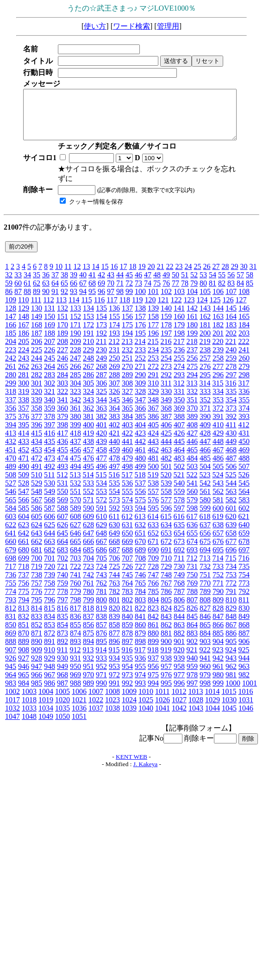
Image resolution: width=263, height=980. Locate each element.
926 (11, 658)
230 (101, 350)
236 (179, 350)
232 (127, 350)
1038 (113, 708)
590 (88, 508)
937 (153, 658)
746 (140, 575)
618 (205, 516)
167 (24, 325)
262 (24, 366)
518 (140, 475)
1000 (233, 683)
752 (218, 575)
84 (240, 283)
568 (50, 500)
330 (166, 391)
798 (75, 600)
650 (127, 533)
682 (50, 550)
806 (179, 600)
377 (37, 416)
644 (50, 533)
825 (179, 608)
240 (231, 350)
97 (111, 291)
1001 (250, 683)
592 (114, 508)
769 (192, 583)
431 (244, 433)
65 (64, 283)
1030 (229, 700)
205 (24, 341)
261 (11, 366)
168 (37, 325)
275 (192, 366)
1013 (195, 691)
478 (114, 458)
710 (166, 558)
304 (75, 383)
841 (140, 616)
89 (37, 291)
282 (37, 375)
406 (166, 425)
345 (114, 400)
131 (50, 308)
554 (114, 491)
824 (166, 608)
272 (153, 366)
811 (244, 600)
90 (46, 291)
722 (75, 566)
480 (140, 458)
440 (114, 441)
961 (218, 666)
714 (218, 558)
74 (148, 283)
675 (205, 541)
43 (111, 275)
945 (11, 666)
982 (244, 675)
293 (179, 375)
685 (88, 550)
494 (75, 466)
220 (218, 341)
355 (244, 400)
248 (88, 358)
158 (153, 316)
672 (166, 541)
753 (231, 575)
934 (114, 658)
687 (114, 550)
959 (192, 666)
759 (63, 583)
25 (197, 266)
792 (244, 591)
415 (37, 433)
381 (88, 416)
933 (101, 658)
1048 (29, 716)
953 (114, 666)
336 (244, 391)
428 (205, 433)
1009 (129, 691)
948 (50, 666)
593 (127, 508)
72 (129, 283)
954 (127, 666)
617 (192, 516)
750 (192, 575)
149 (37, 316)
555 (127, 491)
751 (205, 575)
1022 (96, 700)
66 (74, 283)
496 (101, 466)
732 (205, 566)
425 (166, 433)
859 (127, 625)
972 (114, 675)
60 (18, 283)
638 (218, 525)
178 (166, 325)
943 (231, 658)
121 (163, 300)
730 (179, 566)
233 (140, 350)
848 (231, 616)
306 (101, 383)
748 (166, 575)
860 (140, 625)
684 (75, 550)
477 (101, 458)
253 (153, 358)
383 (114, 416)
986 (50, 683)
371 (205, 408)
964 (11, 675)
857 (101, 625)
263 (37, 366)
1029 (213, 700)
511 (49, 475)
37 (55, 275)
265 (63, 366)
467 (218, 450)
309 (140, 383)
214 (140, 341)
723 (88, 566)
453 (37, 450)
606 (50, 516)
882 (179, 633)
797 (63, 600)
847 (218, 616)
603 (11, 516)
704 (88, 558)
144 (218, 308)
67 (83, 283)
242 (11, 358)
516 (114, 475)
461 (140, 450)
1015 (229, 691)
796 (50, 600)
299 (11, 383)
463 (166, 450)
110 (23, 300)
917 (140, 650)
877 (114, 633)
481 (153, 458)
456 (75, 450)
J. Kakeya (146, 764)
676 (218, 541)
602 (244, 508)
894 (88, 641)
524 (218, 475)
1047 (13, 716)
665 (75, 541)
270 (127, 366)
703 (75, 558)
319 (24, 391)
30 (244, 266)
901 (179, 641)
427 (192, 433)
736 (11, 575)
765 (140, 583)
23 (179, 266)
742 (88, 575)
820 (114, 608)
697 (244, 550)
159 (166, 316)
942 (218, 658)
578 (179, 500)
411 (231, 425)
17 (123, 266)
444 (166, 441)
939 (179, 658)
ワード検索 (131, 26)
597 (179, 508)
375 (11, 416)
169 (50, 325)
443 (153, 441)
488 (244, 458)
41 (92, 275)
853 (50, 625)
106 (218, 291)
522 (192, 475)
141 (179, 308)
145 (231, 308)
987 (63, 683)
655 (192, 533)
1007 (96, 691)
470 (11, 458)
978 (192, 675)
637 (205, 525)
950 (75, 666)
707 (127, 558)
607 (63, 516)
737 (24, 575)
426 (179, 433)
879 (140, 633)
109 (11, 300)
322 (63, 391)
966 (37, 675)
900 (166, 641)
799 (88, 600)
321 (50, 391)
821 (127, 608)
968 (63, 675)
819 (101, 608)
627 (75, 525)
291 (153, 375)
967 (50, 675)
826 (192, 608)
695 (218, 550)
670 (140, 541)
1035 (63, 708)
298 (244, 375)
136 (114, 308)
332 (192, 391)
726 (127, 566)
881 (166, 633)
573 (114, 500)
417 (63, 433)
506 (231, 466)
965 (24, 675)
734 (231, 566)
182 (218, 325)
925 (244, 650)
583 (244, 500)
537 (140, 483)
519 (153, 475)
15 (105, 266)
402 (114, 425)
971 (101, 675)
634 (166, 525)
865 (205, 625)
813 (24, 608)
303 (63, 383)
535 (114, 483)
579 (192, 500)
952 (101, 666)
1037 (96, 708)
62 (37, 283)
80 (203, 283)
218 (192, 341)
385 (140, 416)
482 (166, 458)
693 (192, 550)
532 (75, 483)
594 (140, 508)
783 (127, 591)
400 (88, 425)
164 (231, 316)
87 (18, 291)
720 (50, 566)
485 (205, 458)
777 (50, 591)
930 (63, 658)
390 (205, 416)
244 (37, 358)
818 (88, 608)
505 (218, 466)
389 (192, 416)
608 (75, 516)
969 (75, 675)
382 (101, 416)
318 (11, 391)
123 (189, 300)
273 (166, 366)
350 (179, 400)
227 (63, 350)
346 (127, 400)
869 (11, 633)
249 (101, 358)
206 (37, 341)
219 (205, 341)
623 (24, 525)
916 (127, 650)
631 (127, 525)
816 (63, 608)
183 (231, 325)
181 (205, 325)
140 (166, 308)
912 (75, 650)
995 (166, 683)
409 (205, 425)
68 (92, 283)
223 (11, 350)
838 (101, 616)
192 (101, 333)
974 (140, 675)
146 (244, 308)
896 (114, 641)
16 (114, 266)
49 (166, 275)
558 (166, 491)
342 (75, 400)
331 (179, 391)
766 (153, 583)
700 (37, 558)
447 (205, 441)
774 (11, 591)
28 (225, 266)
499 (140, 466)
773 (244, 583)
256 (192, 358)
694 (205, 550)
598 (192, 508)
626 (63, 525)
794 (24, 600)
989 (88, 683)
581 (218, 500)
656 (205, 533)
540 (179, 483)
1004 (46, 691)
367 (153, 408)
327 (127, 391)
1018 (29, 700)
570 (75, 500)
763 (114, 583)
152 (75, 316)
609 (88, 516)
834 (50, 616)
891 (50, 641)
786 (166, 591)
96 (101, 291)
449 (231, 441)
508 (11, 475)
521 (179, 475)
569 (63, 500)
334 (218, 391)
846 (205, 616)
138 (140, 308)
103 (179, 291)
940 (192, 658)
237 (192, 350)
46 (138, 275)
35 (37, 275)
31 (253, 266)
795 (37, 600)
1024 (129, 700)
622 (11, 525)
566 (24, 500)
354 (231, 400)
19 (142, 266)
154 (101, 316)
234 (153, 350)
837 (88, 616)
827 (205, 608)
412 (244, 425)
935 (127, 658)
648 (101, 533)
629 (101, 525)
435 (50, 441)
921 (192, 650)
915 (114, 650)
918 (153, 650)
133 (75, 308)
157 (140, 316)
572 (101, 500)
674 (192, 541)
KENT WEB (131, 757)
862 (166, 625)
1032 (13, 708)
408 (192, 425)
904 (218, 641)
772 (231, 583)
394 (11, 425)
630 (114, 525)
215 (153, 341)
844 (179, 616)
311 (166, 383)
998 (205, 683)
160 (179, 316)
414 (24, 433)
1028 (196, 700)
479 (127, 458)
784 (140, 591)
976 (166, 675)
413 (11, 433)
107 (231, 291)
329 (153, 391)
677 (231, 541)
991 (114, 683)
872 (50, 633)
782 (114, 591)
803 (140, 600)
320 (37, 391)
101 (153, 291)
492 (50, 466)
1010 (146, 691)
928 (37, 658)
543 (218, 483)
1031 (246, 700)
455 (63, 450)
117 (112, 300)
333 (205, 391)
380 (75, 416)
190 (75, 333)
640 (244, 525)
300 (24, 383)
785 (153, 591)
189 (63, 333)
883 (192, 633)
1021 (79, 700)
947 (37, 666)
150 (50, 316)
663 (50, 541)
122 (176, 300)
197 (166, 333)
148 (24, 316)
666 (88, 541)
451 (11, 450)
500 (153, 466)
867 (231, 625)
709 (153, 558)
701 (50, 558)
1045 (229, 708)
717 (11, 566)
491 (37, 466)
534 (101, 483)
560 (192, 491)
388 (179, 416)
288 (114, 375)
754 (244, 575)
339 (37, 400)
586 (37, 508)
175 (127, 325)
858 (114, 625)
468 (231, 450)
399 (75, 425)
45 (129, 275)
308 (127, 383)
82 (222, 283)
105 (205, 291)
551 (75, 491)
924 (231, 650)
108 (244, 291)
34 (27, 275)
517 (127, 475)
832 (24, 616)
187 (37, 333)
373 (231, 408)
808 (205, 600)
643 (37, 533)
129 (24, 308)
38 (64, 275)
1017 (13, 700)
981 (231, 675)
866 (218, 625)
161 (192, 316)
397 (50, 425)
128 (11, 308)
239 (218, 350)
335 (231, 391)
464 (179, 450)
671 (153, 541)
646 (75, 533)
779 (75, 591)
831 (11, 616)
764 (127, 583)
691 (166, 550)
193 (114, 333)
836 (75, 616)
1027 (179, 700)
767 (166, 583)
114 (74, 300)
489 (11, 466)
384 (127, 416)
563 (231, 491)
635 (179, 525)
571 (88, 500)
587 (50, 508)
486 (218, 458)
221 (231, 341)
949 (63, 666)
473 (50, 458)
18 (132, 266)
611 (114, 516)
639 (231, 525)
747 (153, 575)
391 (218, 416)
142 (192, 308)
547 (24, 491)
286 (88, 375)
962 (231, 666)
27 (216, 266)
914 (101, 650)
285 (75, 375)
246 (63, 358)
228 (75, 350)
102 (166, 291)
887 (244, 633)
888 (11, 641)
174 (114, 325)
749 (179, 575)
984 (24, 683)
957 (166, 666)
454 (50, 450)
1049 (46, 716)
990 (101, 683)
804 (153, 600)
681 (37, 550)
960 (205, 666)
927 (24, 658)
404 (140, 425)
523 (205, 475)
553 (101, 491)
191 (88, 333)
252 (140, 358)
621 (244, 516)
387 (166, 416)
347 (140, 400)
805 (166, 600)
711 (179, 558)
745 (127, 575)
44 (120, 275)
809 (218, 600)
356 (11, 408)
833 (37, 616)
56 (231, 275)
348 (153, 400)
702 (63, 558)
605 (37, 516)
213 (127, 341)
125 (215, 300)
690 (153, 550)
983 (11, 683)
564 (244, 491)
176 (140, 325)
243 (24, 358)
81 (213, 283)
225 (37, 350)
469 (244, 450)
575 (140, 500)
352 (205, 400)
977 (179, 675)
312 (179, 383)
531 (63, 483)
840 (127, 616)
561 (205, 491)
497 (114, 466)
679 (11, 550)
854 (63, 625)
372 (218, 408)
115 (86, 300)
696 (231, 550)
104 (192, 291)
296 (218, 375)
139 (153, 308)
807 (192, 600)
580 (205, 500)
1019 (46, 700)
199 (192, 333)
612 (127, 516)
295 (205, 375)
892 (63, 641)
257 (205, 358)
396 (37, 425)
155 (114, 316)
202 (231, 333)
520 (166, 475)
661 (24, 541)
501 (166, 466)
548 (37, 491)
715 (231, 558)
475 (75, 458)
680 (24, 550)
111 (36, 300)
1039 (129, 708)
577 (166, 500)
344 (101, 400)
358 (37, 408)
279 (244, 366)
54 (213, 275)
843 (166, 616)
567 (37, 500)
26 (207, 266)
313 (192, 383)
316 (231, 383)
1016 (245, 691)
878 (127, 633)
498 (127, 466)
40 (83, 275)
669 (127, 541)
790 (218, 591)
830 (244, 608)
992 (127, 683)
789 (205, 591)
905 (231, 641)
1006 (79, 691)
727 (140, 566)
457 (88, 450)
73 (138, 283)
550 (63, 491)
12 (77, 266)
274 (179, 366)
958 (179, 666)
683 (63, 550)
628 (88, 525)
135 (101, 308)
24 (188, 266)
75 (157, 283)
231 (114, 350)
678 (244, 541)
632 (140, 525)
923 (218, 650)
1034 (46, 708)
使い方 (95, 26)
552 (88, 491)
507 (244, 466)
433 (24, 441)
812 (11, 608)
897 (127, 641)
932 (88, 658)
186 (24, 333)
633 (153, 525)
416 (50, 433)
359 (50, 408)
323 (75, 391)
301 (37, 383)
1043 (196, 708)
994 (153, 683)
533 (88, 483)
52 (194, 275)
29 (234, 266)
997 (192, 683)
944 (244, 658)
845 (192, 616)
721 (63, 566)
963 (244, 666)
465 (192, 450)
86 (9, 291)
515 (101, 475)
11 (68, 266)
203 (244, 333)
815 (50, 608)
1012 (179, 691)
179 (179, 325)
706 (114, 558)
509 (24, 475)
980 (218, 675)
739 (50, 575)
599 (205, 508)
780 (88, 591)
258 (218, 358)
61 (27, 283)
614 (153, 516)
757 (37, 583)
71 (120, 283)
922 (205, 650)
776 (37, 591)
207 (50, 341)
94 (83, 291)
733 (218, 566)
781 (101, 591)
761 (88, 583)
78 (185, 283)
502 (179, 466)
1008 (113, 691)
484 (192, 458)
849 (244, 616)
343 (88, 400)
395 (24, 425)
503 (192, 466)
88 (27, 291)
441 (127, 441)
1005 (63, 691)
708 (140, 558)
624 (37, 525)
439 (101, 441)
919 (166, 650)
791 (231, 591)
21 (160, 266)
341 (63, 400)
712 (192, 558)
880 (153, 633)
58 (250, 275)
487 (231, 458)
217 (179, 341)
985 (37, 683)
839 (114, 616)
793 (11, 600)
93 (74, 291)
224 (24, 350)
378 (50, 416)
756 (24, 583)
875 (88, 633)
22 (169, 266)
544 (231, 483)
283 (50, 375)
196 (153, 333)
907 (11, 650)
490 (24, 466)
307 (114, 383)
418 (75, 433)
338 (24, 400)
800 (101, 600)
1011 (162, 691)
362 (88, 408)
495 (88, 466)
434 (37, 441)
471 (24, 458)
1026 (163, 700)
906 (244, 641)
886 (231, 633)
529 (37, 483)
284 (63, 375)
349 (166, 400)
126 (228, 300)
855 (75, 625)
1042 (179, 708)
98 (120, 291)
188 (50, 333)
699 (24, 558)
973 (127, 675)
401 (101, 425)
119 (137, 300)
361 (75, 408)
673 (179, 541)
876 (101, 633)
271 (140, 366)
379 (63, 416)
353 (218, 400)
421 (114, 433)
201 (218, 333)
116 (99, 300)
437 (75, 441)
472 (37, 458)
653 (166, 533)
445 (179, 441)
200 (205, 333)
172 (88, 325)
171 (75, 325)
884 (205, 633)
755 (11, 583)
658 (231, 533)
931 (75, 658)
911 (62, 650)
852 (37, 625)
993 (140, 683)
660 (11, 541)
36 (46, 275)
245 (50, 358)
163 (218, 316)
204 (11, 341)
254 (166, 358)
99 (129, 291)
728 (153, 566)
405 (153, 425)
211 (101, 341)
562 (218, 491)
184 (244, 325)
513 (75, 475)
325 (101, 391)
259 (231, 358)
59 (9, 283)
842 (153, 616)
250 (114, 358)
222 (244, 341)
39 (74, 275)
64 (55, 283)
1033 (29, 708)
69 (101, 283)
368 (166, 408)
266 (75, 366)
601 (231, 508)
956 (153, 666)
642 (24, 533)
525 (231, 475)
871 (37, 633)
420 (101, 433)
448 (218, 441)
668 (114, 541)
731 (192, 566)
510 (37, 475)
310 (153, 383)
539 (166, 483)
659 (244, 533)
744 (114, 575)
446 (192, 441)
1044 (213, 708)
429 (218, 433)
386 (153, 416)
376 (24, 416)
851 (24, 625)
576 (153, 500)
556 (140, 491)
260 (244, 358)
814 (37, 608)
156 (127, 316)
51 (185, 275)
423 (140, 433)
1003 (29, 691)
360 (63, 408)
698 (11, 558)
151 (63, 316)
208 (63, 341)
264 (50, 366)
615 (166, 516)
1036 (79, 708)
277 (218, 366)
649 (114, 533)
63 (46, 283)
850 (11, 625)
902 (192, 641)
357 (24, 408)
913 (88, 650)
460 (127, 450)
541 (192, 483)
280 (11, 375)
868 (244, 625)
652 (153, 533)
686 (101, 550)
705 (101, 558)
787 (179, 591)
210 (88, 341)
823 (153, 608)
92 (64, 291)
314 (205, 383)
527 (11, 483)
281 (24, 375)
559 (179, 491)
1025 (146, 700)
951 (88, 666)
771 (218, 583)
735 (244, 566)
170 (63, 325)
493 (63, 466)
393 (244, 416)
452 (24, 450)
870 (24, 633)
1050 (63, 716)
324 (88, 391)
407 (179, 425)
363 (101, 408)
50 (175, 275)
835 (63, 616)
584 (11, 508)
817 (75, 608)
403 (127, 425)
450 (244, 441)
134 (88, 308)
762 (101, 583)
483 (179, 458)
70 (111, 283)
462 (153, 450)
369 (179, 408)
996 (179, 683)
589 (75, 508)
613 (140, 516)
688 (127, 550)
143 (205, 308)
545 (244, 483)
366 (140, 408)
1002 (13, 691)
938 (166, 658)
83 (231, 283)
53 (203, 275)
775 (24, 591)
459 (114, 450)
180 (192, 325)
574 (127, 500)
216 (166, 341)
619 (218, 516)
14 (95, 266)
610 (101, 516)
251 (127, 358)
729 (166, 566)
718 (24, 566)
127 (241, 300)
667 (101, 541)
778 (63, 591)
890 (37, 641)
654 (179, 533)
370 (192, 408)
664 (63, 541)
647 (88, 533)
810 (231, 600)
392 (231, 416)
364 (114, 408)
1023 (113, 700)
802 (127, 600)
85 (250, 283)
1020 (63, 700)
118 (125, 300)
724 (101, 566)
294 (192, 375)
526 (244, 475)
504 (205, 466)
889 (24, 641)
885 (218, 633)
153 (88, 316)
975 (153, 675)
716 (244, 558)
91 (55, 291)
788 (192, 591)
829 (231, 608)
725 (114, 566)
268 (101, 366)
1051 (79, 716)
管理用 (168, 26)
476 (88, 458)
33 (18, 275)
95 (92, 291)
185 (11, 333)
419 (88, 433)
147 (11, 316)
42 (101, 275)
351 (192, 400)
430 (231, 433)
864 (192, 625)
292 (166, 375)
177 (153, 325)
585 (24, 508)
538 (153, 483)
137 (127, 308)
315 (218, 383)
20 (151, 266)
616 (179, 516)
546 (11, 491)
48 (157, 275)
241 (244, 350)
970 (88, 675)
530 (50, 483)
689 (140, 550)
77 (175, 283)
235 (166, 350)
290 (140, 375)
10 (59, 266)
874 (75, 633)
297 (231, 375)
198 (179, 333)
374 (244, 408)
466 (205, 450)
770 (205, 583)
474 (63, 458)
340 (50, 400)
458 (101, 450)
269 (114, 366)
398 (63, 425)
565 (11, 500)
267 (88, 366)
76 (166, 283)
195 (140, 333)
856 (88, 625)
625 (50, 525)
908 (24, 650)
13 (86, 266)
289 (127, 375)
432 (11, 441)
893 (75, 641)
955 (140, 666)
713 (205, 558)
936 (140, 658)
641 (11, 533)
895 (101, 641)
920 (179, 650)
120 (150, 300)
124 (202, 300)
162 (205, 316)
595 (153, 508)
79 (194, 283)
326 (114, 391)
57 (240, 275)
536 (127, 483)
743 (101, 575)
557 (153, 491)
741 (75, 575)
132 (63, 308)
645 (63, 533)
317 (244, 383)
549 (50, 491)
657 (218, 533)
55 (222, 275)
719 (37, 566)
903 (205, 641)
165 (244, 316)
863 (179, 625)
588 (63, 508)
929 (50, 658)
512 (62, 475)
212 (114, 341)
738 (37, 575)
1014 (212, 691)
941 (205, 658)
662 (37, 541)
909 (37, 650)
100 (140, 291)
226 (50, 350)
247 (75, 358)
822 (140, 608)
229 (88, 350)
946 (24, 666)
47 (148, 275)
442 (140, 441)
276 (205, 366)
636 (192, 525)
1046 (246, 708)
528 (24, 483)
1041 (163, 708)
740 (63, 575)
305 (88, 383)
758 (50, 583)
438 (88, 441)
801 (114, 600)
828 (218, 608)
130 (37, 308)
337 (11, 400)
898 (140, 641)
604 (24, 516)
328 (140, 391)
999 (218, 683)
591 (101, 508)
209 (75, 341)
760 (75, 583)
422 (127, 433)
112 (48, 300)
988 (75, 683)
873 (63, 633)
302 (50, 383)
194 (127, 333)
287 (101, 375)
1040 (146, 708)
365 (127, 408)
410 (218, 425)
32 (9, 275)
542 (205, 483)
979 (205, 675)
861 (153, 625)
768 (179, 583)
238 (205, 350)
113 (61, 300)
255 (179, 358)
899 (153, 641)
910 (50, 650)
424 (153, 433)
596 (166, 508)
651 (140, 533)
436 (63, 441)
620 (231, 516)
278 (231, 366)
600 (218, 508)
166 (11, 325)
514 (88, 475)
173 (101, 325)
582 (231, 500)
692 (179, 550)
